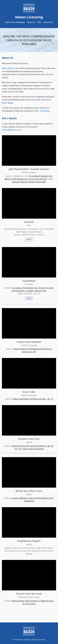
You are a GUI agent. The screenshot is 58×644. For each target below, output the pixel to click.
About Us (31, 22)
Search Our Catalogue (15, 22)
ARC (39, 100)
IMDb (29, 239)
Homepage (45, 111)
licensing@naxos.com (12, 130)
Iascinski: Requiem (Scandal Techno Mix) (29, 182)
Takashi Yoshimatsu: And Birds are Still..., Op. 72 (33, 399)
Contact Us (48, 22)
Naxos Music (8, 68)
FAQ (39, 22)
